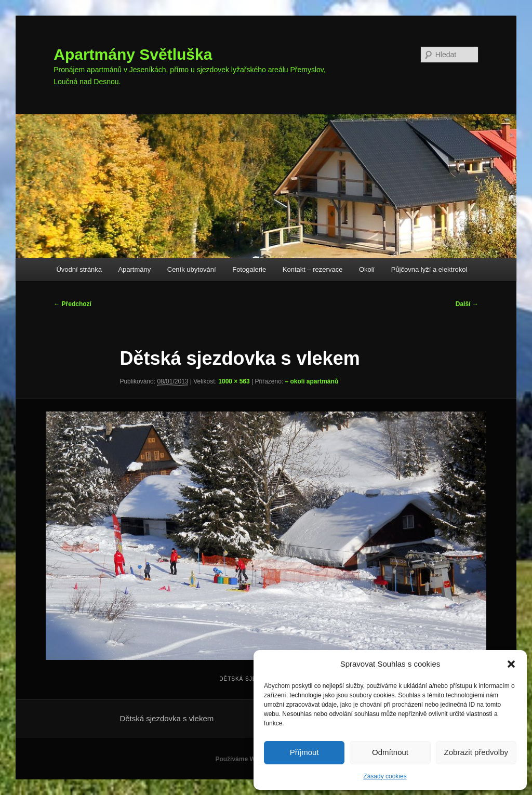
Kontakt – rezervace (313, 269)
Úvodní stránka (79, 269)
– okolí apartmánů (312, 381)
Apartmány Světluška (133, 54)
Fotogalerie (249, 269)
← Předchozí (72, 304)
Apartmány (134, 269)
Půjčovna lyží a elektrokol (429, 269)
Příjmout (304, 752)
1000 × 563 (234, 381)
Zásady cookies (385, 776)
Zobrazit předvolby (476, 752)
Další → (467, 304)
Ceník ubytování (192, 269)
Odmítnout (390, 752)
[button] (511, 664)
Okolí (367, 269)
